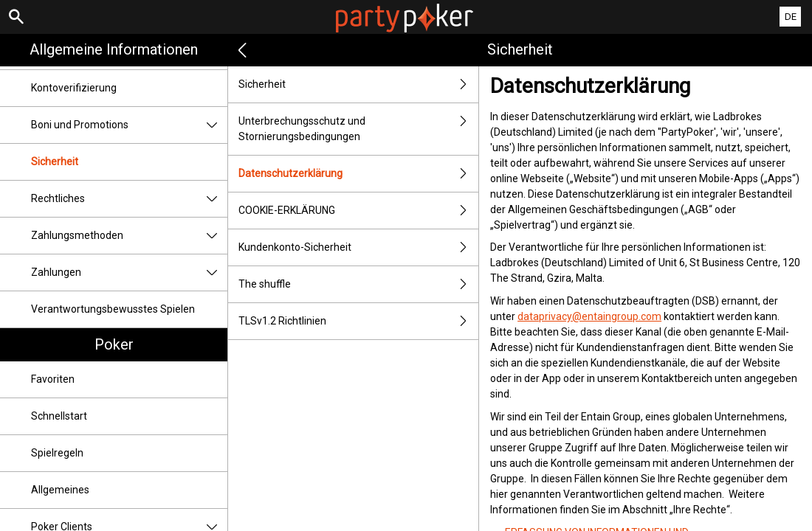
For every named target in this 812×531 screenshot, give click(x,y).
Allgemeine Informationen (114, 49)
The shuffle (358, 284)
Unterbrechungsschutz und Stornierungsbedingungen (358, 129)
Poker (114, 344)
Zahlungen (129, 273)
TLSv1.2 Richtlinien (358, 321)
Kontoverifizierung (74, 88)
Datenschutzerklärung (358, 174)
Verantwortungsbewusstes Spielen (113, 309)
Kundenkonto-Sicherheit (358, 247)
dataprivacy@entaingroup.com (589, 316)
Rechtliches (129, 199)
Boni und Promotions (129, 125)
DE (791, 17)
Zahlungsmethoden (129, 236)
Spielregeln (57, 453)
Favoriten (53, 379)
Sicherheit (55, 162)
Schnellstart (59, 416)
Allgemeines (60, 490)
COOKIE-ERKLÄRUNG (358, 211)
